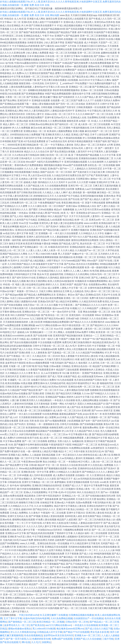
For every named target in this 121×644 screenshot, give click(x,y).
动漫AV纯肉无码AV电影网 (36, 618)
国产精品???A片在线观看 (76, 632)
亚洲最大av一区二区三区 (87, 635)
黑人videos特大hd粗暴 (44, 629)
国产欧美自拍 (37, 625)
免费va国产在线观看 (62, 639)
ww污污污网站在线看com (58, 625)
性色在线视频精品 (33, 635)
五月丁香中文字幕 (13, 618)
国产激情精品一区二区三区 (22, 622)
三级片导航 (108, 639)
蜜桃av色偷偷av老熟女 (20, 629)
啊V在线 (26, 642)
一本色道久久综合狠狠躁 (85, 625)
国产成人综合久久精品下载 (99, 629)
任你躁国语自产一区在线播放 (88, 618)
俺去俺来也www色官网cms (70, 629)
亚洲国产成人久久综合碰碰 (87, 639)
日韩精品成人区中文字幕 (50, 632)
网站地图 (55, 15)
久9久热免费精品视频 (61, 618)
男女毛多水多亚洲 (99, 632)
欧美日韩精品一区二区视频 (50, 622)
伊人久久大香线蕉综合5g (23, 632)
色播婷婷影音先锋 (41, 639)
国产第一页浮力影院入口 (18, 639)
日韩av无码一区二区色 (77, 622)
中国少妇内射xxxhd (29, 615)
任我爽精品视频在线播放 (81, 615)
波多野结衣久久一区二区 (17, 625)
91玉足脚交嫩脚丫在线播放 (54, 615)
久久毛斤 (36, 642)
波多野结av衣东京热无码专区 (58, 635)
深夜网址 (46, 642)
